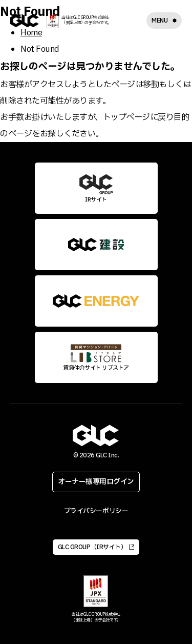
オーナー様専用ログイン (96, 482)
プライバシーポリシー (96, 511)
